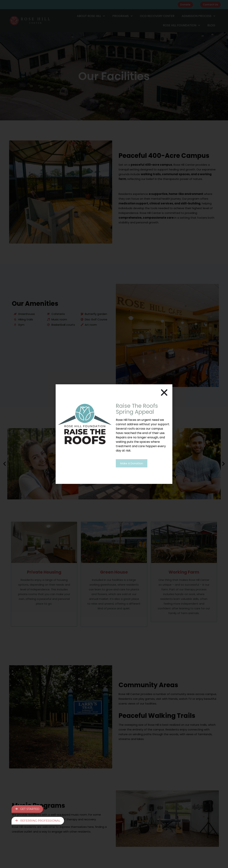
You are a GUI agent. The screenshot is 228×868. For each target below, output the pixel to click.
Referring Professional (38, 821)
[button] (164, 393)
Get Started (27, 808)
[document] (114, 434)
